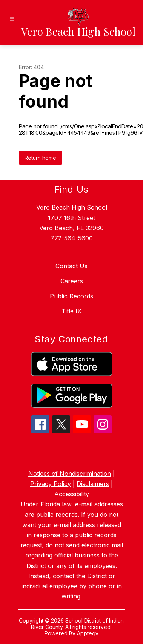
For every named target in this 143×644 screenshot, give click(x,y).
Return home (40, 158)
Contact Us (71, 266)
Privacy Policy (51, 484)
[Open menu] (12, 19)
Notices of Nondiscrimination (70, 474)
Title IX (71, 311)
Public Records (71, 296)
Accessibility (72, 494)
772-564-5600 (72, 238)
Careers (72, 281)
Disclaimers (93, 484)
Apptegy (88, 633)
